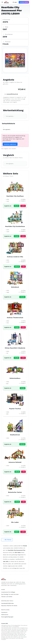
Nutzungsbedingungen (7, 617)
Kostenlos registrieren (10, 144)
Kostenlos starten (24, 2)
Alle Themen (7, 540)
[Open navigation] (2, 2)
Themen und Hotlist (7, 597)
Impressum (4, 612)
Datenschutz (5, 615)
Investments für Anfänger (8, 592)
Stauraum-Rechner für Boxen (9, 606)
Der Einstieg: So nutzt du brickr (10, 594)
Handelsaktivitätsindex (7, 603)
